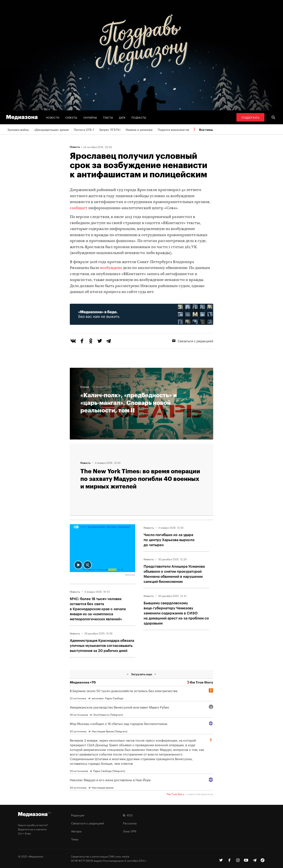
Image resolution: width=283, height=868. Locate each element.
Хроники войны (18, 129)
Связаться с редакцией (193, 341)
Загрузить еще (141, 674)
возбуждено (111, 268)
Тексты (108, 117)
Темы (75, 839)
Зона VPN (130, 831)
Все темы (206, 130)
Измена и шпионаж (139, 129)
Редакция (78, 815)
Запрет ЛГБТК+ (110, 129)
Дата (122, 117)
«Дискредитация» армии (51, 129)
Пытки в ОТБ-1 (84, 129)
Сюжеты (71, 117)
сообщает (79, 208)
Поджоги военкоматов (173, 129)
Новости (53, 117)
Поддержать (250, 117)
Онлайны (90, 117)
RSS (128, 815)
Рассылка (130, 823)
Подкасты (139, 117)
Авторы (76, 831)
